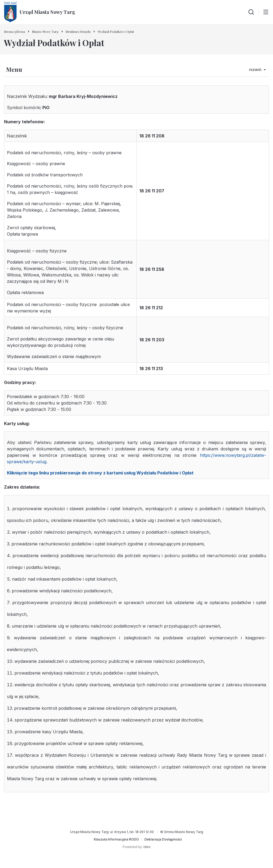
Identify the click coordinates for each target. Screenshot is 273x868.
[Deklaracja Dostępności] (163, 839)
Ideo (147, 847)
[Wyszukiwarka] (251, 12)
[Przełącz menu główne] (266, 12)
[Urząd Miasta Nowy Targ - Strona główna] (40, 12)
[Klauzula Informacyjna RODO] (116, 839)
